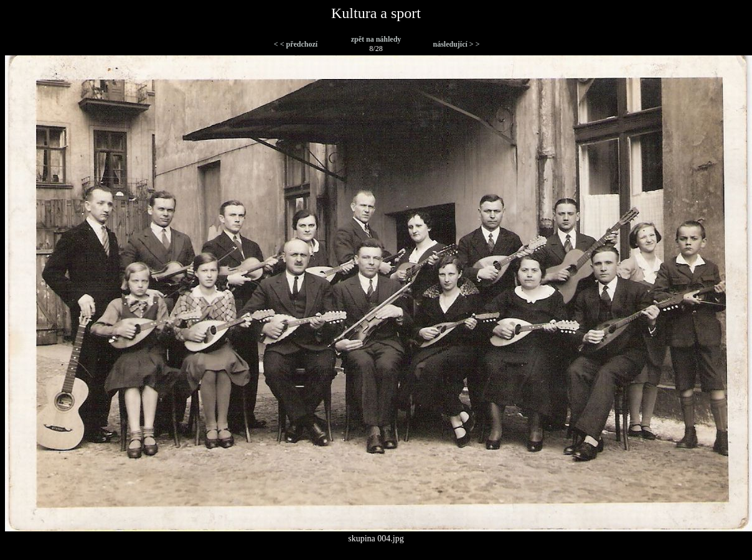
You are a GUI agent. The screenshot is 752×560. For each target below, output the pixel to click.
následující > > (456, 44)
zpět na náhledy (376, 39)
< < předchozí (296, 44)
